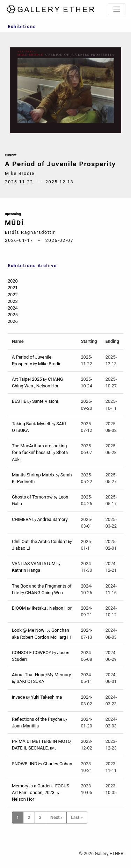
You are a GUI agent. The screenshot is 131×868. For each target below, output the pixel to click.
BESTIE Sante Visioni (35, 401)
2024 (13, 308)
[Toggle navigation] (117, 9)
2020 (13, 281)
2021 (13, 288)
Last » (77, 817)
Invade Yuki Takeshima (37, 697)
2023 (13, 301)
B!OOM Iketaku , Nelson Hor (42, 608)
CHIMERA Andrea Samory (40, 519)
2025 (13, 315)
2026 (13, 321)
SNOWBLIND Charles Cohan (42, 764)
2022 (13, 295)
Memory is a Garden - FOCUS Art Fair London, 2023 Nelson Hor (41, 792)
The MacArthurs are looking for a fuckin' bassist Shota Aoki (40, 452)
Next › (56, 817)
